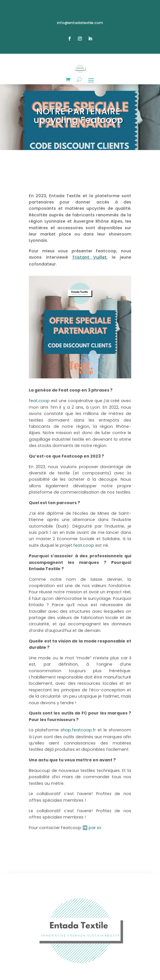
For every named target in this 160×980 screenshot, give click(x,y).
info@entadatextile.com (80, 23)
